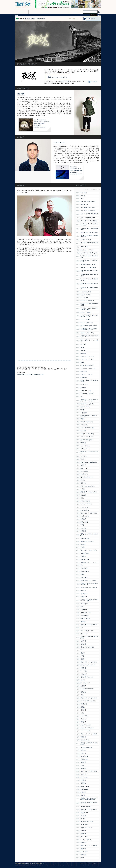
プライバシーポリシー (31, 863)
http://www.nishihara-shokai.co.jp (30, 374)
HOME (22, 12)
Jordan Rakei (59, 143)
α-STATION (65, 81)
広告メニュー (40, 863)
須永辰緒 (21, 94)
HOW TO (75, 12)
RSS (99, 16)
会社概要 (18, 863)
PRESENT (48, 12)
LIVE (62, 12)
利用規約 (23, 863)
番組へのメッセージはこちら (57, 77)
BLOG (35, 12)
